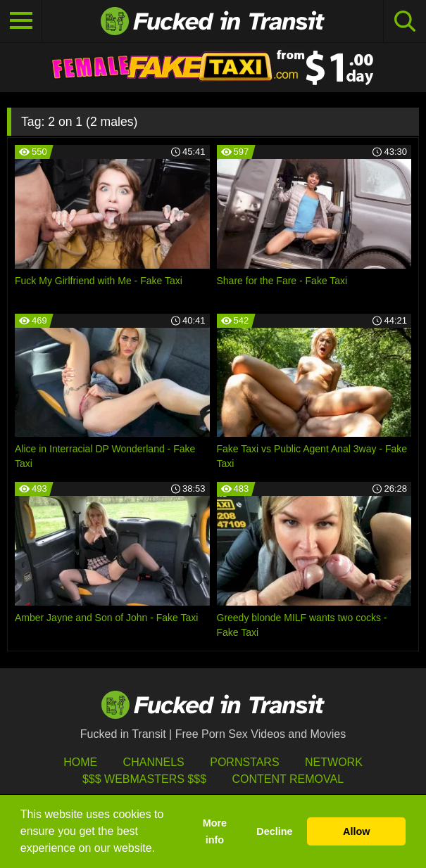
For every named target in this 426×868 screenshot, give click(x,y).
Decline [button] (274, 831)
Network (334, 762)
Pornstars (244, 762)
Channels (154, 762)
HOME (80, 762)
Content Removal (288, 779)
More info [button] (215, 831)
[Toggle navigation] (21, 21)
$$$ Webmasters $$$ (144, 779)
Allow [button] (356, 831)
